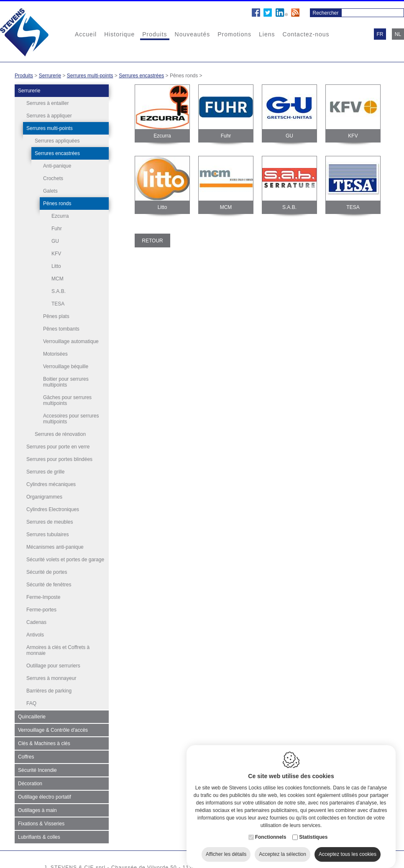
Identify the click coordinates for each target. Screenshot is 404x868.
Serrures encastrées (141, 76)
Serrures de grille (45, 472)
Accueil (86, 34)
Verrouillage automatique (71, 341)
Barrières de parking (49, 691)
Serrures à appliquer (49, 116)
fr (380, 34)
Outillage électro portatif (45, 797)
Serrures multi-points (90, 76)
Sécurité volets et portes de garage (65, 560)
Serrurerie (50, 76)
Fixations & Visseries (41, 824)
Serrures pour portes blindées (59, 459)
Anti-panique (57, 166)
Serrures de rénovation (60, 434)
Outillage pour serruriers (53, 666)
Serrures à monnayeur (51, 678)
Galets (50, 191)
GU (55, 241)
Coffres (26, 757)
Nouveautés (193, 34)
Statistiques (313, 832)
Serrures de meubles (50, 522)
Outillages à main (37, 810)
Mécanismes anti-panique (55, 547)
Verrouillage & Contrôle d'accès (53, 730)
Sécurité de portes (47, 572)
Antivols (35, 635)
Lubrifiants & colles (39, 837)
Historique (119, 34)
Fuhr (57, 229)
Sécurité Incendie (37, 770)
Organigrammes (44, 497)
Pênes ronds (57, 204)
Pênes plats (56, 316)
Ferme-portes (41, 610)
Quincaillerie (32, 717)
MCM (58, 279)
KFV (56, 254)
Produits (155, 34)
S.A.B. (59, 291)
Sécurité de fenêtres (49, 585)
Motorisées (55, 354)
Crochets (53, 178)
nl (398, 34)
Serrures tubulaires (47, 535)
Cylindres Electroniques (53, 509)
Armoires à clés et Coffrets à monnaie (58, 650)
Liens (267, 34)
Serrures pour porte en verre (58, 447)
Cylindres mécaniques (51, 484)
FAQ (31, 703)
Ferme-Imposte (43, 597)
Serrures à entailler (47, 103)
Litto (56, 266)
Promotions (234, 34)
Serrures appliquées (57, 141)
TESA (58, 304)
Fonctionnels (271, 832)
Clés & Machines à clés (44, 743)
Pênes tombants (61, 329)
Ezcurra (60, 216)
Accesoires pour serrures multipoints (71, 419)
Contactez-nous (306, 34)
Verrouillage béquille (66, 367)
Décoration (30, 784)
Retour (152, 241)
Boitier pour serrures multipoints (66, 382)
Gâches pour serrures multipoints (67, 400)
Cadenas (36, 622)
